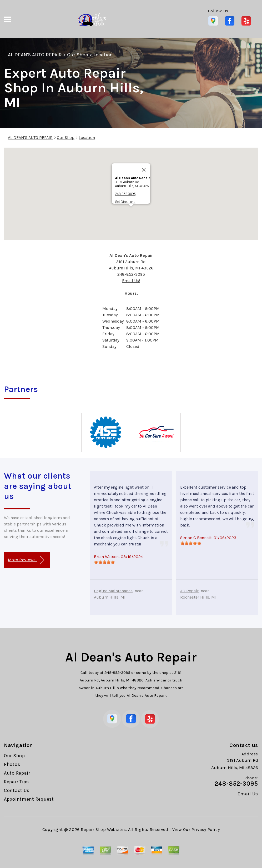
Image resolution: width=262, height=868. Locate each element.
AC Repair (189, 591)
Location (103, 55)
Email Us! (131, 281)
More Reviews (26, 560)
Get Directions (125, 202)
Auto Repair (17, 773)
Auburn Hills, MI (110, 597)
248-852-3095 (125, 194)
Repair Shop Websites (103, 829)
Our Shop (78, 55)
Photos (12, 764)
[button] (131, 211)
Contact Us (17, 790)
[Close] (144, 170)
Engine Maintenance (113, 591)
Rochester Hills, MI (198, 597)
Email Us (248, 794)
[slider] (104, 562)
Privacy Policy (206, 829)
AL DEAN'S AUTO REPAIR (35, 55)
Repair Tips (16, 782)
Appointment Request (29, 799)
